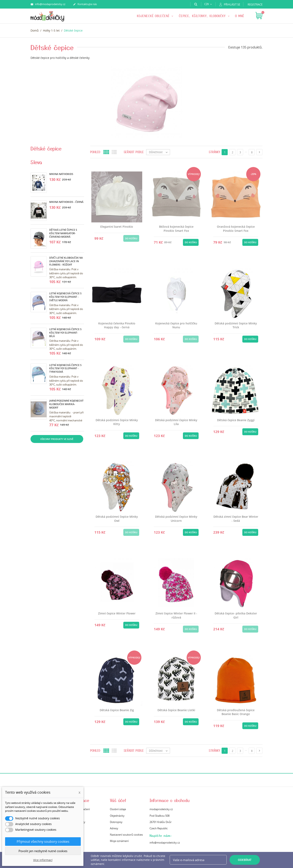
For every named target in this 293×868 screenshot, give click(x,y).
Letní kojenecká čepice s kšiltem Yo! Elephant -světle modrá (65, 297)
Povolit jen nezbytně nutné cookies (43, 851)
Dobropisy (116, 822)
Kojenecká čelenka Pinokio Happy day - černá (117, 325)
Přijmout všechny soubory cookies (43, 842)
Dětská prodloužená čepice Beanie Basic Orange (236, 712)
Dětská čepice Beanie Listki (176, 710)
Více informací (43, 860)
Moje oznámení (119, 841)
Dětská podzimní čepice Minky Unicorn (176, 519)
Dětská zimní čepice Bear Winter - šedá (236, 519)
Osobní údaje (118, 809)
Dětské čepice (46, 148)
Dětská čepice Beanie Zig (117, 710)
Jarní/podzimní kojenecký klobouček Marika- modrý (66, 404)
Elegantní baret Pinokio (117, 227)
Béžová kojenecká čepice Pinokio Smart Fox (176, 229)
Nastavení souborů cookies (126, 835)
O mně (240, 16)
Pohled (95, 152)
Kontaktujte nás (85, 4)
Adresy (114, 828)
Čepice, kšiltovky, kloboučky (203, 16)
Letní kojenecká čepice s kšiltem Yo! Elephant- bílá (65, 333)
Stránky (214, 152)
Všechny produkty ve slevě (57, 439)
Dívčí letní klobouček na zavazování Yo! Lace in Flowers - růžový (66, 261)
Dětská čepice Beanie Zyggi (236, 420)
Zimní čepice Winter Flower (117, 613)
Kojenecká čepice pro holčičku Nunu (176, 325)
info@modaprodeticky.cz (48, 4)
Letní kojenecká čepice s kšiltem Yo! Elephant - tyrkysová (65, 369)
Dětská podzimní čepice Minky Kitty (117, 422)
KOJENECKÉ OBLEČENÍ (154, 16)
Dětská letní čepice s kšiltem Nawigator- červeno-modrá (63, 233)
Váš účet (118, 800)
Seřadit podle (134, 152)
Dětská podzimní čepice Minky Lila (176, 422)
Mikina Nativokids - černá (66, 202)
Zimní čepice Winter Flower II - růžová (176, 615)
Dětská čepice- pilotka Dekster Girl (236, 615)
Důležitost (159, 152)
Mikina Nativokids (61, 174)
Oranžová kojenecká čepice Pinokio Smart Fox (236, 229)
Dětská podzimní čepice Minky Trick (236, 325)
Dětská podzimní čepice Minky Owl (117, 519)
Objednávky (117, 816)
